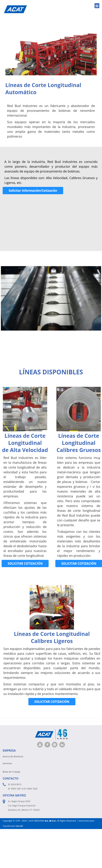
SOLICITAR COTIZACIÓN (25, 564)
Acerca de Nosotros (13, 756)
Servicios (7, 763)
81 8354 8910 (15, 784)
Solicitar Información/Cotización (33, 191)
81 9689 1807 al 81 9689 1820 (23, 789)
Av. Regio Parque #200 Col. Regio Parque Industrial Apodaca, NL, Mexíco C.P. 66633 (24, 806)
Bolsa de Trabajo (11, 772)
